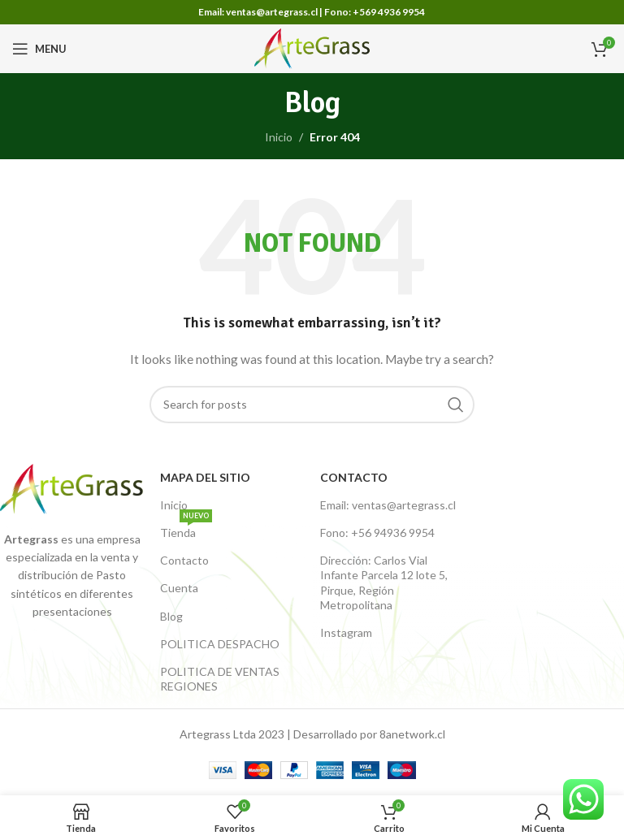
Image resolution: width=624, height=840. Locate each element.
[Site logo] (312, 48)
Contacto (184, 560)
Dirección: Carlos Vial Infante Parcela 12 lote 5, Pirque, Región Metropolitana (384, 582)
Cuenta (179, 588)
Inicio (279, 137)
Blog (171, 616)
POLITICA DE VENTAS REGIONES (220, 679)
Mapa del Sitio (205, 477)
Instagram (346, 632)
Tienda (186, 529)
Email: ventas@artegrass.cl (388, 505)
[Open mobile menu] (39, 49)
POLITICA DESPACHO (220, 644)
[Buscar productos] (312, 405)
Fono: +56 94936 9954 (377, 533)
